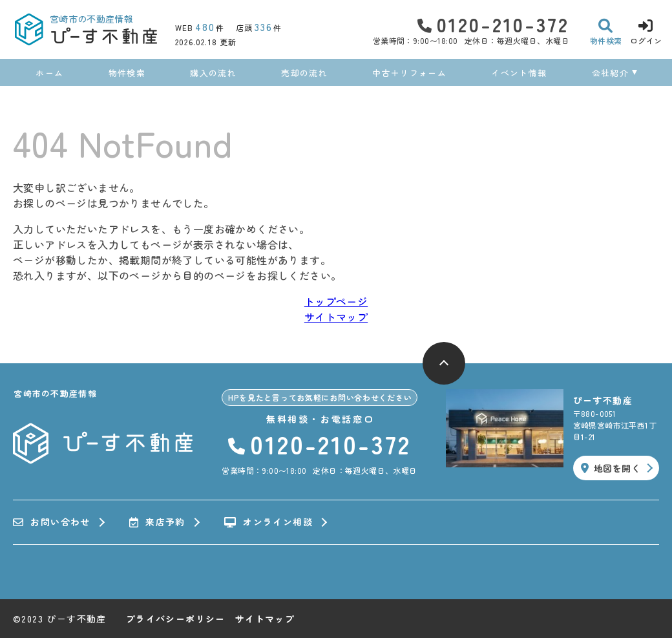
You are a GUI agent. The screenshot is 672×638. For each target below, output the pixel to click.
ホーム (49, 73)
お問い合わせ (52, 522)
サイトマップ (336, 317)
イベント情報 (519, 73)
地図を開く (611, 468)
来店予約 (157, 522)
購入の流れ (213, 73)
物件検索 (127, 73)
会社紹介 (610, 73)
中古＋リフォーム (409, 73)
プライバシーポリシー (176, 619)
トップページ (336, 301)
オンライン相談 (268, 522)
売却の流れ (304, 73)
